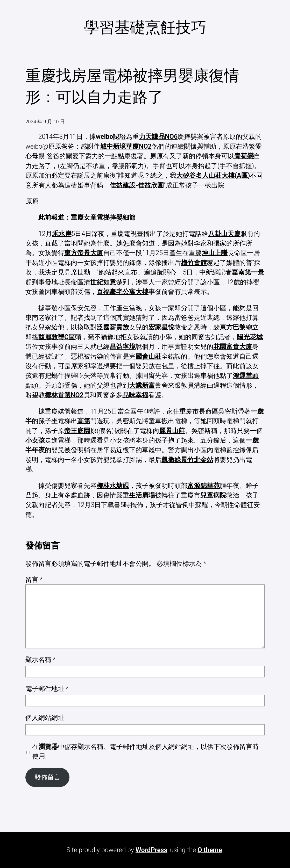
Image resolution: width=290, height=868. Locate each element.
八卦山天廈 (224, 234)
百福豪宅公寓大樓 (123, 292)
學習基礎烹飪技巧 (145, 27)
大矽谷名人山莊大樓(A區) (213, 175)
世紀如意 (103, 282)
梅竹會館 (194, 263)
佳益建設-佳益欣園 (137, 185)
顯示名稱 (41, 660)
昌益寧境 (123, 347)
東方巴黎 (233, 327)
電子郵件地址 (47, 689)
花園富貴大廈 (233, 347)
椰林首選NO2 (64, 395)
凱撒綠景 (174, 460)
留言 (34, 580)
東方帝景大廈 (84, 253)
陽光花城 (250, 337)
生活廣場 (142, 495)
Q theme (210, 850)
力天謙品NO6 (158, 137)
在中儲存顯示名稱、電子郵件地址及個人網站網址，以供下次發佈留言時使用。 (146, 751)
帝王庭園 (77, 431)
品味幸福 (135, 395)
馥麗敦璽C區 (57, 337)
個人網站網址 (45, 718)
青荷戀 (244, 156)
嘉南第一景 (248, 272)
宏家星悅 (161, 327)
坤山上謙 (215, 253)
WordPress (151, 850)
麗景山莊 (172, 431)
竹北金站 (200, 460)
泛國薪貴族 (113, 327)
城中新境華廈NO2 (126, 146)
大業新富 (142, 385)
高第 (84, 421)
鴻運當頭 (246, 376)
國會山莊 (148, 356)
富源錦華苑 (204, 486)
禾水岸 (62, 234)
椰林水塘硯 (113, 486)
